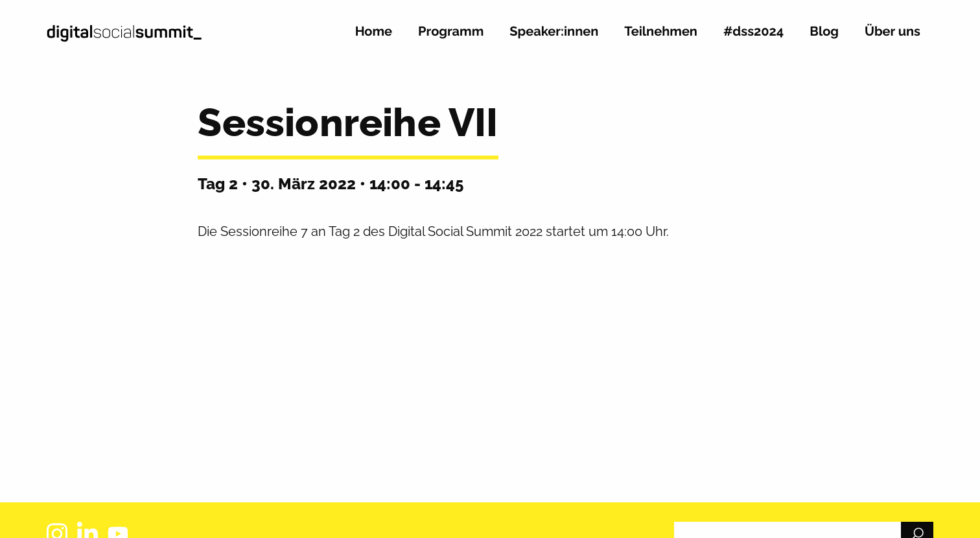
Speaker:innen (554, 32)
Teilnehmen (661, 32)
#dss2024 (753, 32)
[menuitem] (374, 37)
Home (374, 32)
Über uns (892, 32)
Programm (451, 32)
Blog (824, 32)
